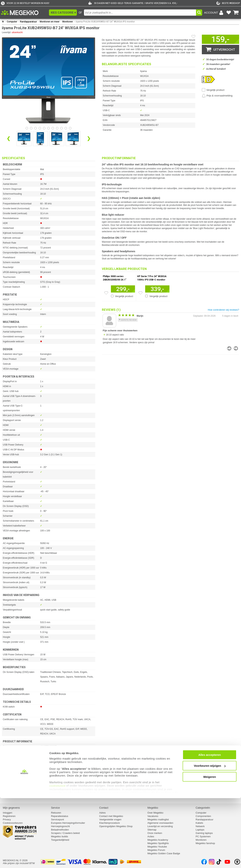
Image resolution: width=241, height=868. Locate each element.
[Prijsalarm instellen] (217, 96)
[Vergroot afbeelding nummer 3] (73, 139)
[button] (63, 13)
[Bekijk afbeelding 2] (35, 128)
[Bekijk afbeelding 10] (70, 128)
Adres (102, 813)
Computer (12, 22)
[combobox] (140, 13)
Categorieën (203, 808)
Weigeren (209, 847)
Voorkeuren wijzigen (210, 836)
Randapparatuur (28, 22)
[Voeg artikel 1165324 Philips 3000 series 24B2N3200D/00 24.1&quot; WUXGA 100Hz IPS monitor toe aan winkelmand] (123, 289)
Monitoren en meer (50, 22)
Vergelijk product (215, 90)
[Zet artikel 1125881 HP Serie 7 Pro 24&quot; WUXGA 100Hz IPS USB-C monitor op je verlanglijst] (140, 293)
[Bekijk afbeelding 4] (44, 128)
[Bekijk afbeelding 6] (53, 128)
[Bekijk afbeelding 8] (61, 128)
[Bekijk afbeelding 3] (40, 128)
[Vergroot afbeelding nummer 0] (24, 139)
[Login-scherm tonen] (214, 13)
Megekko (153, 808)
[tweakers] (228, 3)
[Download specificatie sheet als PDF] (49, 795)
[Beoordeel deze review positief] (229, 348)
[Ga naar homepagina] (24, 13)
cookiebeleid (57, 856)
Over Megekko (155, 813)
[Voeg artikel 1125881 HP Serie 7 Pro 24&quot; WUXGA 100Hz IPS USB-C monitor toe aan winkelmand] (157, 289)
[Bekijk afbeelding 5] (48, 128)
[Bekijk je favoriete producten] (229, 13)
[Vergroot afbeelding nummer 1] (40, 139)
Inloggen (8, 813)
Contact (104, 808)
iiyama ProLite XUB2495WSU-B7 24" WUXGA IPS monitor (105, 22)
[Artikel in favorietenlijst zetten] (193, 37)
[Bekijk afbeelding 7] (57, 128)
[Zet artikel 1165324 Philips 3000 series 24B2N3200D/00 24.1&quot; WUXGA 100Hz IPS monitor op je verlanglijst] (106, 293)
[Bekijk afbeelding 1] (31, 128)
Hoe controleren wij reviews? (223, 310)
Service (55, 808)
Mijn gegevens (11, 808)
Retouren (56, 813)
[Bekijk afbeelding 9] (66, 128)
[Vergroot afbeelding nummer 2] (57, 139)
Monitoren (68, 22)
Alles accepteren (209, 825)
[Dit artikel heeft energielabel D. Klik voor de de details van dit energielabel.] (208, 79)
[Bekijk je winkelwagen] (236, 13)
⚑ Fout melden (10, 778)
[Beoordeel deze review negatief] (236, 348)
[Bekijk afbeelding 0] (27, 128)
